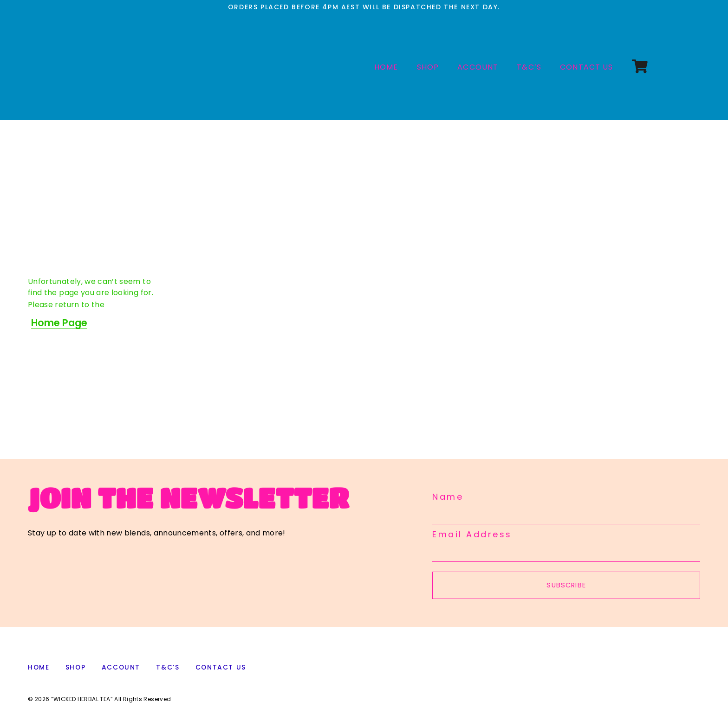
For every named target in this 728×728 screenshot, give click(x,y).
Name (448, 497)
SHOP (428, 67)
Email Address (472, 535)
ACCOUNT (478, 67)
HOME (386, 67)
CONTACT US (587, 67)
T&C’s (529, 67)
